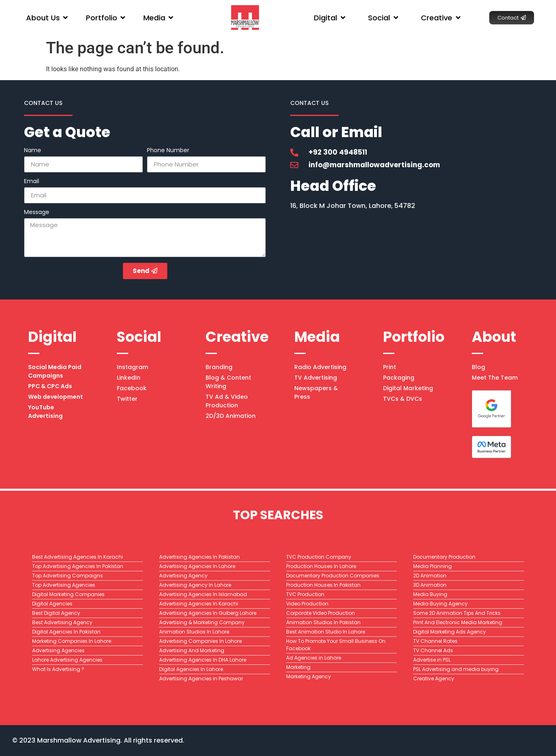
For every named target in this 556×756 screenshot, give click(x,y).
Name (33, 151)
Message (37, 213)
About (494, 337)
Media (317, 337)
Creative (237, 337)
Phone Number (168, 151)
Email (32, 182)
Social (139, 337)
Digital (52, 337)
